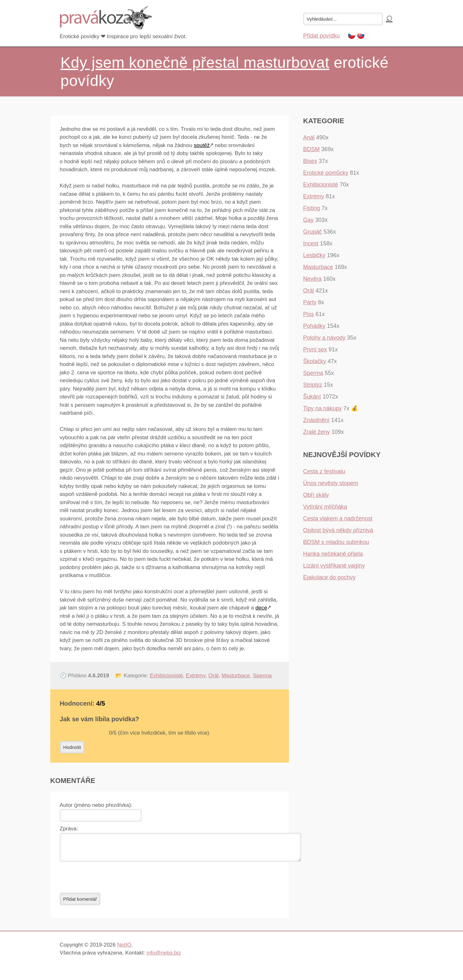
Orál (214, 676)
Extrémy (196, 676)
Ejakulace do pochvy (330, 577)
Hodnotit (72, 747)
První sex (315, 349)
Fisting (312, 208)
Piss (309, 314)
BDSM (312, 149)
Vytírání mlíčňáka (325, 507)
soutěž (202, 145)
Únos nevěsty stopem (331, 483)
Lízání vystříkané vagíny (334, 566)
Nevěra (312, 279)
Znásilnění (316, 420)
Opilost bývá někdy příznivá (338, 530)
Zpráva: (69, 829)
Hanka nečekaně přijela (333, 554)
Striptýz (313, 385)
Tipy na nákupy (323, 408)
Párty (310, 302)
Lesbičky (314, 255)
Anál (309, 137)
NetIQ (124, 949)
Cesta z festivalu (324, 471)
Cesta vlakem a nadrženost (338, 518)
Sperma (262, 676)
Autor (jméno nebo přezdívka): (96, 805)
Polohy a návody (324, 338)
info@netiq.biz (164, 957)
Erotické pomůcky (326, 173)
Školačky (315, 361)
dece (261, 608)
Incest (311, 243)
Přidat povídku (322, 36)
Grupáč (313, 232)
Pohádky (314, 326)
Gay (309, 220)
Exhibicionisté (166, 676)
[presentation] (108, 881)
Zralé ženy (317, 432)
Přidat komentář (80, 903)
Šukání (312, 397)
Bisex (310, 161)
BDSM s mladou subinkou (336, 542)
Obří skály (316, 495)
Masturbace (236, 676)
